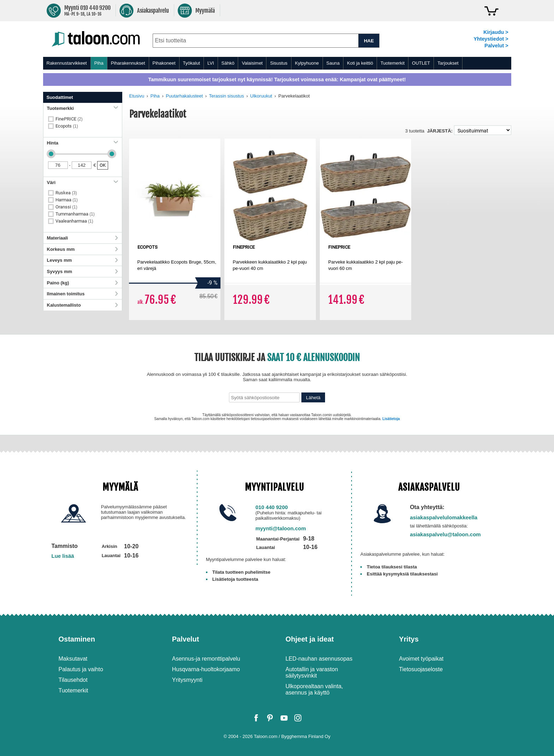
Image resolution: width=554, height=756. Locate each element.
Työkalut (191, 63)
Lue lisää (63, 556)
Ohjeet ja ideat (310, 639)
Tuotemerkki (83, 108)
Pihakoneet (164, 63)
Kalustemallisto (83, 305)
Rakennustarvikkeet (67, 63)
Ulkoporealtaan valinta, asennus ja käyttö (314, 689)
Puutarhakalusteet (184, 96)
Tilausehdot (73, 680)
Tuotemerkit (393, 63)
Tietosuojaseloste (421, 669)
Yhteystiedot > (491, 39)
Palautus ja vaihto (81, 669)
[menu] (277, 63)
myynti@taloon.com (281, 528)
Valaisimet (252, 63)
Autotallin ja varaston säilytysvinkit (312, 672)
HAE (369, 41)
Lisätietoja (391, 419)
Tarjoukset (448, 63)
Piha (99, 63)
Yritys (409, 639)
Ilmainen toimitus (83, 294)
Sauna (333, 63)
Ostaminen (77, 639)
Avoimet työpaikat (421, 659)
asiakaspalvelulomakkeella (444, 517)
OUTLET (421, 63)
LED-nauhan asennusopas (319, 659)
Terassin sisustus (227, 96)
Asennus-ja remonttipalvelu (206, 659)
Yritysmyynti (187, 680)
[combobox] (256, 41)
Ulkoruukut (261, 96)
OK (103, 165)
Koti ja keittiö (360, 63)
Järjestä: (440, 131)
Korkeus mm (83, 249)
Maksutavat (73, 659)
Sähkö (228, 63)
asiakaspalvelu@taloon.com (445, 534)
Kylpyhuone (307, 63)
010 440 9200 (272, 507)
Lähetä (313, 398)
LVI (211, 63)
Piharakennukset (128, 63)
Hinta (83, 143)
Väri (83, 182)
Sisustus (279, 63)
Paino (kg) (83, 283)
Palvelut (186, 639)
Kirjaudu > (496, 32)
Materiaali (83, 238)
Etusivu (137, 96)
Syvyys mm (83, 271)
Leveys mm (83, 260)
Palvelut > (496, 46)
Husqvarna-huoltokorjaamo (206, 669)
